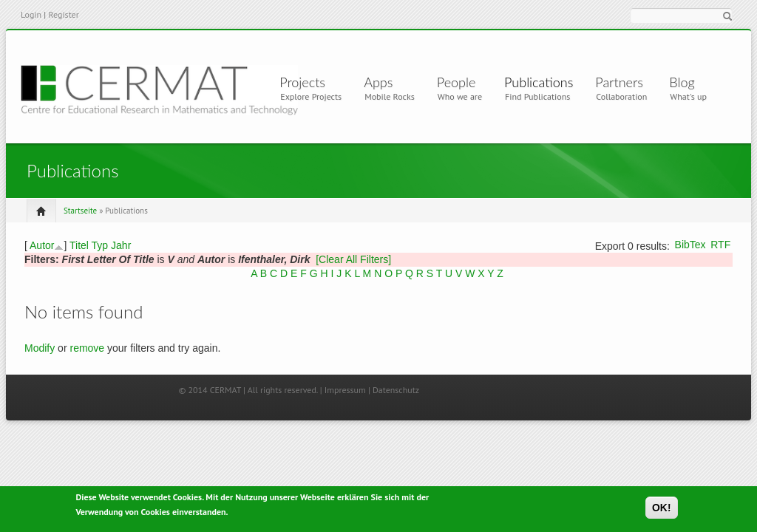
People (456, 82)
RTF (720, 245)
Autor (42, 245)
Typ (100, 245)
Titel (79, 245)
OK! (662, 509)
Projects (305, 82)
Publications (539, 82)
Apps (384, 82)
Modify (40, 348)
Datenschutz (396, 390)
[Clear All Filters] (353, 259)
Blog (682, 82)
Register (63, 14)
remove (87, 348)
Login (31, 14)
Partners (619, 82)
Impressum (345, 390)
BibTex (690, 245)
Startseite (80, 211)
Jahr (121, 245)
